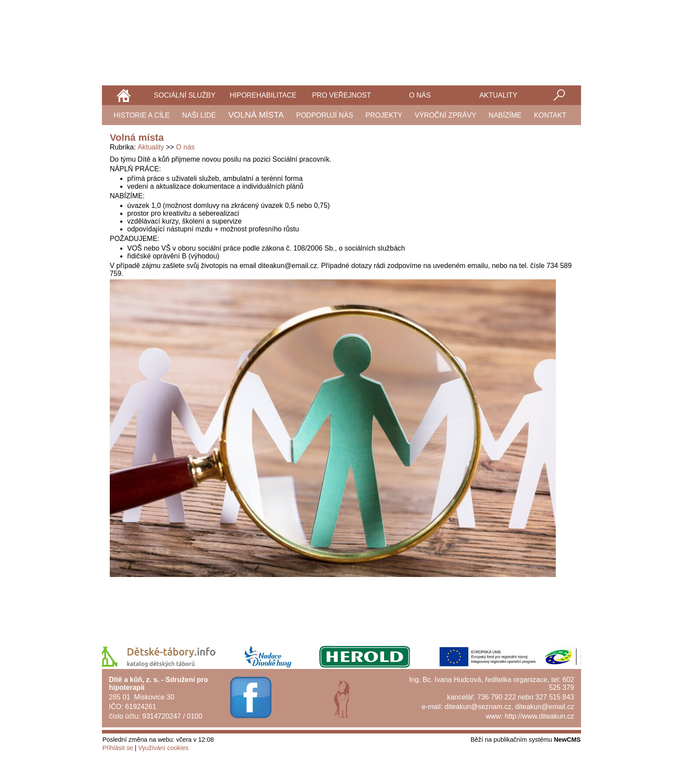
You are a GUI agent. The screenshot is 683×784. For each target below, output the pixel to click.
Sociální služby (184, 95)
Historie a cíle (142, 115)
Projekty (384, 115)
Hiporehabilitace (263, 95)
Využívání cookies (163, 748)
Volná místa (256, 115)
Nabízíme (505, 115)
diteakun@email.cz (545, 707)
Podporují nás (325, 115)
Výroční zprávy (445, 115)
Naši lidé (199, 115)
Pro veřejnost (341, 95)
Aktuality (498, 95)
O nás (420, 95)
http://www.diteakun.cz (539, 716)
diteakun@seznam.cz (478, 707)
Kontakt (550, 115)
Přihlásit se (118, 748)
